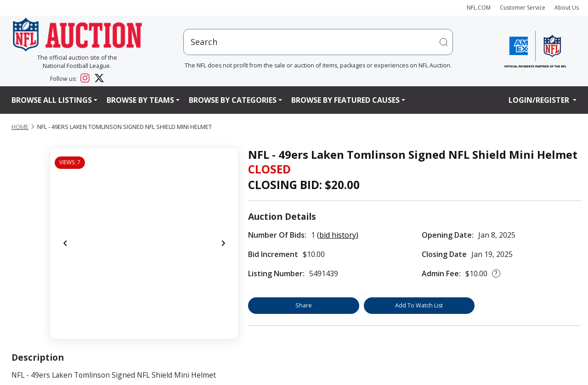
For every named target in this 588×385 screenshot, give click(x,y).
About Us (567, 8)
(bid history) (338, 235)
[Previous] (65, 243)
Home (20, 127)
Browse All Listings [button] (52, 100)
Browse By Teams (140, 100)
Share (304, 305)
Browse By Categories (233, 100)
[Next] (223, 243)
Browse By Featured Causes (345, 100)
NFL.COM (479, 8)
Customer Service (523, 8)
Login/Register (540, 100)
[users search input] (318, 42)
